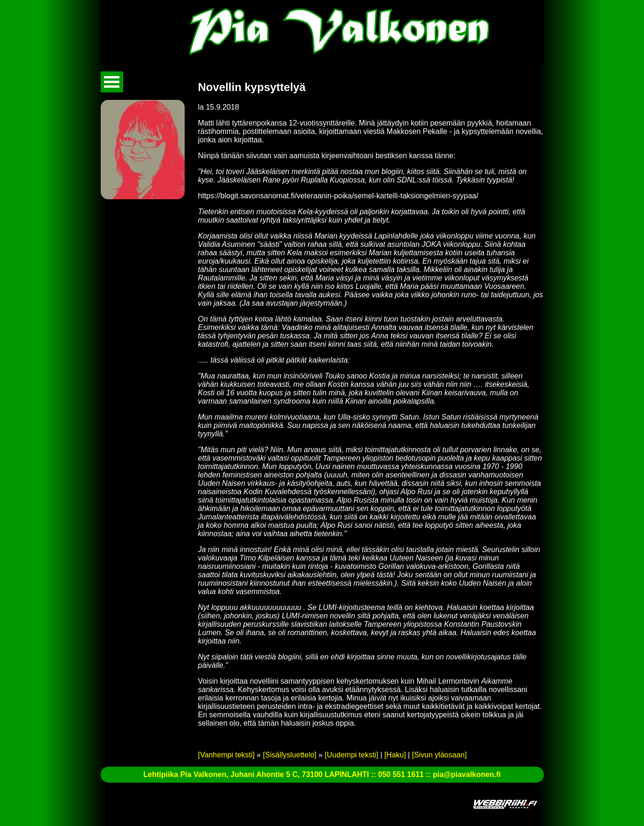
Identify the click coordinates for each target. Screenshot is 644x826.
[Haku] (395, 755)
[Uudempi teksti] (351, 755)
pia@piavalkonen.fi (467, 774)
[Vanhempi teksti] (227, 755)
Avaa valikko (112, 82)
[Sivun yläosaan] (439, 755)
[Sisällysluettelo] (290, 755)
